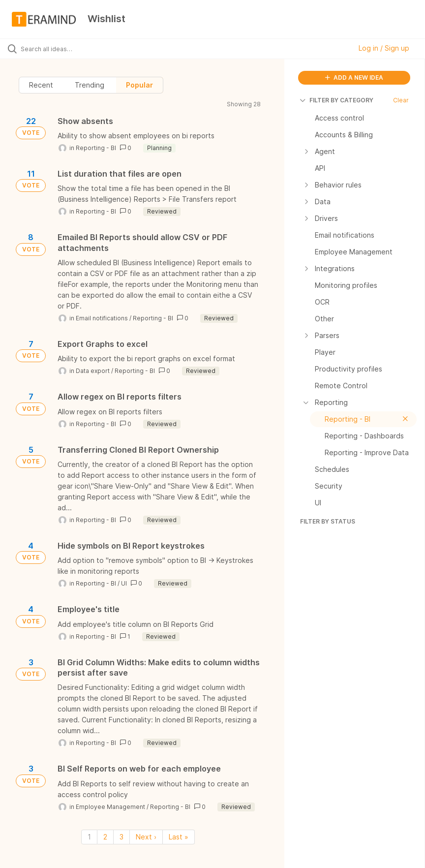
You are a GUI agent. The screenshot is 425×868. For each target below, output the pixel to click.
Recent (41, 85)
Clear (401, 100)
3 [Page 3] (121, 837)
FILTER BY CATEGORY (337, 100)
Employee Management (110, 807)
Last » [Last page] (179, 837)
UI (124, 583)
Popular (139, 85)
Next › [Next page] (146, 837)
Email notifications (102, 318)
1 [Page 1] (89, 837)
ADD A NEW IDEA (354, 77)
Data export (93, 371)
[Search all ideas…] (66, 49)
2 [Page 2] (105, 837)
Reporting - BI (96, 148)
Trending (90, 85)
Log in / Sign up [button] (384, 48)
